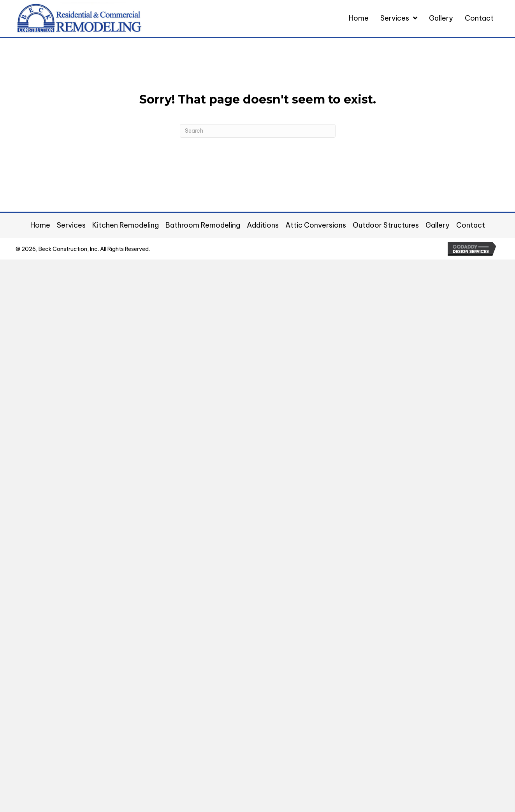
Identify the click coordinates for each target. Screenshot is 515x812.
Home (40, 225)
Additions (263, 225)
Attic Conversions (316, 225)
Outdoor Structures (386, 225)
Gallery (438, 225)
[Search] (258, 131)
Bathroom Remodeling (203, 225)
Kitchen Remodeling (126, 225)
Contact (471, 225)
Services (71, 225)
